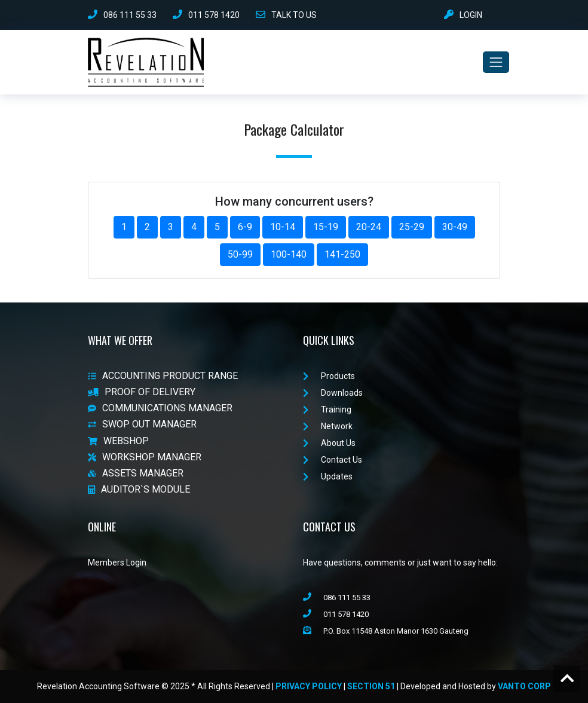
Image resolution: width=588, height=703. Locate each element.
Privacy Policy (309, 686)
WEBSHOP (118, 441)
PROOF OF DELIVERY (142, 392)
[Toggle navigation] (496, 62)
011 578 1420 (206, 15)
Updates (328, 476)
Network (328, 426)
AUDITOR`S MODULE (139, 490)
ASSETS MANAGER (136, 473)
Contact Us (333, 460)
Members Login (117, 563)
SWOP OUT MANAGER (142, 425)
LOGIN (463, 15)
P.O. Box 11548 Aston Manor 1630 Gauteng (386, 631)
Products (329, 376)
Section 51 (371, 686)
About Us (329, 443)
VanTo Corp (524, 686)
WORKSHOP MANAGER (145, 457)
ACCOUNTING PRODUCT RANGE (163, 376)
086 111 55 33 (122, 15)
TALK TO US (286, 15)
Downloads (333, 393)
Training (327, 409)
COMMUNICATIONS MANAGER (160, 408)
